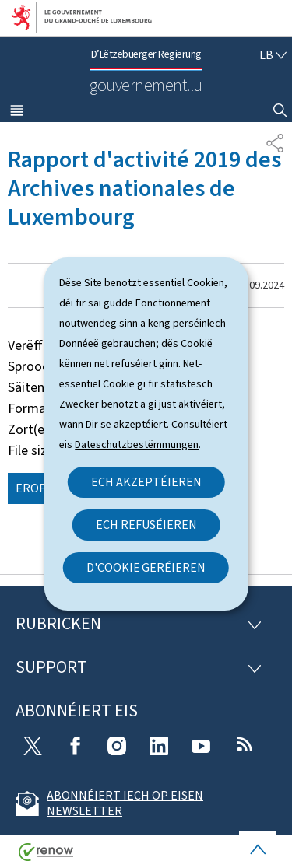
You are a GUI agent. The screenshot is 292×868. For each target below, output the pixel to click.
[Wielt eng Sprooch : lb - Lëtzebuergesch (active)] (273, 55)
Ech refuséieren (146, 525)
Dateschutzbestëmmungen (137, 444)
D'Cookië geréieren (146, 567)
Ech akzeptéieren (146, 482)
